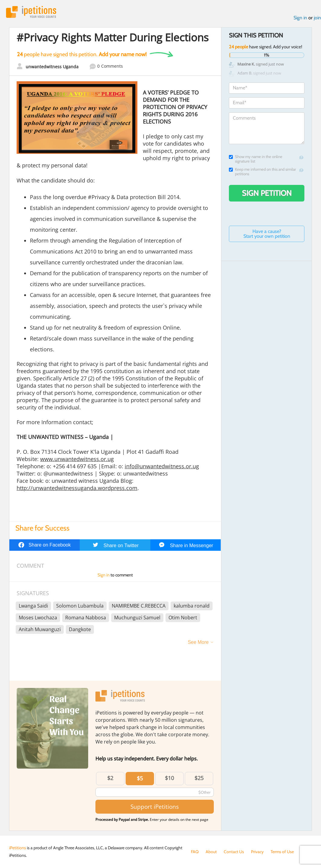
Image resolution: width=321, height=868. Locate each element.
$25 (199, 778)
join (317, 18)
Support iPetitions (155, 807)
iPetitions (31, 12)
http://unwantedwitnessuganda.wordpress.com (77, 488)
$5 (140, 778)
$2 (110, 778)
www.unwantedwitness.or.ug (77, 459)
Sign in (300, 18)
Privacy (257, 852)
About (211, 852)
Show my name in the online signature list (256, 159)
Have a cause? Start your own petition (267, 234)
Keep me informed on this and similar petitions (262, 172)
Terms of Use (282, 852)
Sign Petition (267, 193)
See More (198, 642)
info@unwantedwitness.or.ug (162, 466)
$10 (169, 778)
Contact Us (234, 852)
